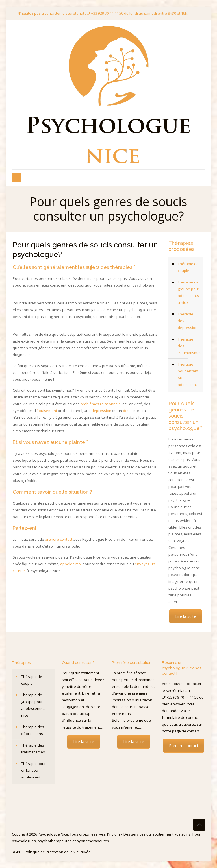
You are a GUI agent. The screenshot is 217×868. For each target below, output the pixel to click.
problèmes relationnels (101, 404)
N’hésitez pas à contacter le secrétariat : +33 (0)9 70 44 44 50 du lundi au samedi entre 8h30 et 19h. (103, 13)
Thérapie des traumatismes (189, 346)
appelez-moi (71, 564)
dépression (101, 411)
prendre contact (59, 539)
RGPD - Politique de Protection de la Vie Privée (51, 852)
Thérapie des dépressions (189, 321)
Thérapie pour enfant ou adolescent (188, 374)
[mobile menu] (17, 178)
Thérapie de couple (188, 267)
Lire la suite (186, 616)
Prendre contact (184, 746)
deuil (127, 411)
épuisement (47, 411)
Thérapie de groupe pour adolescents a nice (188, 292)
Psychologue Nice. (54, 834)
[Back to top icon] (199, 825)
